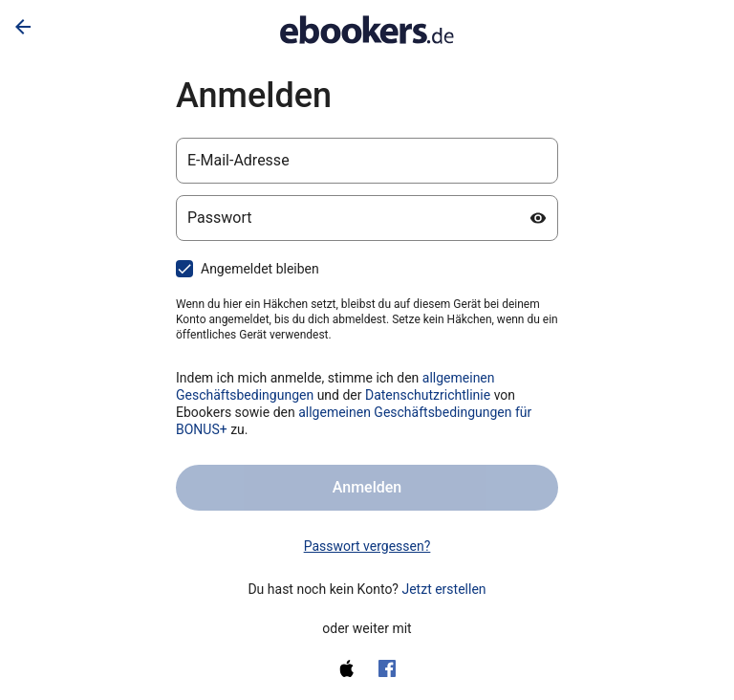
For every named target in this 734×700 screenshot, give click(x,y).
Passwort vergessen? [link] (367, 546)
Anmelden (367, 487)
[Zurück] (23, 27)
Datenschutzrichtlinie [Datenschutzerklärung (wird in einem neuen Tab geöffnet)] (428, 395)
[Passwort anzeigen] (538, 218)
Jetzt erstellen (443, 589)
